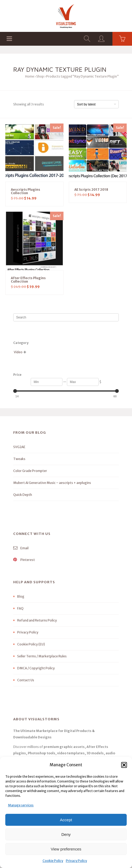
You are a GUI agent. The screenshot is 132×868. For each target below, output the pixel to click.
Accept (66, 820)
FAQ (20, 608)
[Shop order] (96, 104)
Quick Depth (23, 495)
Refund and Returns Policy (37, 620)
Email (21, 548)
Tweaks (19, 459)
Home (30, 76)
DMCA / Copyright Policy (36, 668)
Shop (40, 76)
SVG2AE (19, 447)
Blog (21, 596)
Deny (66, 834)
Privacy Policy (76, 861)
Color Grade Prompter (30, 471)
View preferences (66, 849)
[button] (124, 765)
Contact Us (26, 680)
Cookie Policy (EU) (31, 644)
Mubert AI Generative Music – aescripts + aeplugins (52, 483)
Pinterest (24, 560)
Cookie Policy (53, 861)
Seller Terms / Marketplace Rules (42, 656)
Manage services (21, 805)
